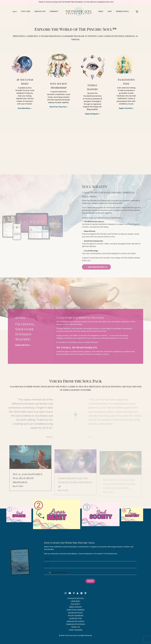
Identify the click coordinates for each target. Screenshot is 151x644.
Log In (17, 12)
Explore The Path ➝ (126, 108)
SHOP (109, 12)
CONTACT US (76, 631)
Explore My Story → (25, 346)
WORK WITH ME (41, 12)
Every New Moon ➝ (25, 108)
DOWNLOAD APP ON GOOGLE (76, 628)
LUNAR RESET (76, 605)
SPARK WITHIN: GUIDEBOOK (75, 614)
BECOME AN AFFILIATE (75, 617)
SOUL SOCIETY (76, 608)
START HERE (28, 12)
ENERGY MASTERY (76, 611)
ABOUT (100, 12)
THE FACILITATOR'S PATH (76, 602)
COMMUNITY (54, 12)
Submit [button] (90, 585)
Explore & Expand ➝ (92, 114)
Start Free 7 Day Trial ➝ (59, 107)
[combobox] (48, 577)
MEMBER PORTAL (120, 12)
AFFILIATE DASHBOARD (76, 620)
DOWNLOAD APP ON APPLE (75, 625)
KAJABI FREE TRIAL (76, 623)
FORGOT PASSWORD (75, 634)
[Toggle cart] (134, 12)
